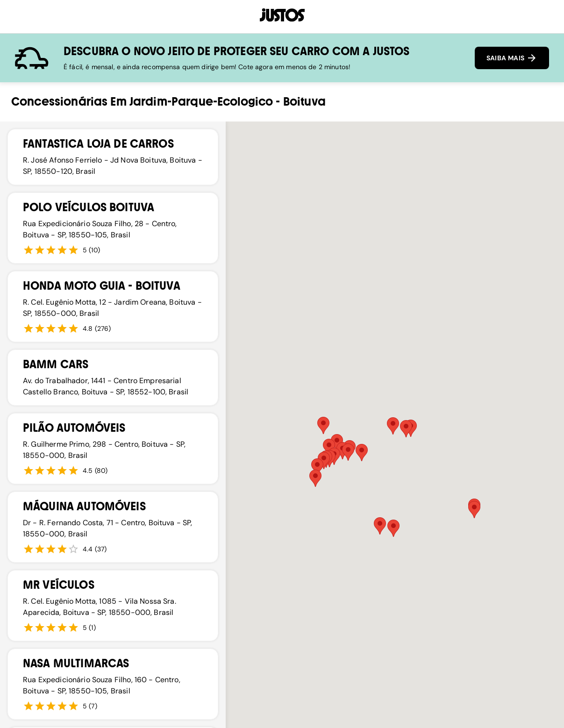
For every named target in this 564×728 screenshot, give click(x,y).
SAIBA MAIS (512, 58)
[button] (362, 453)
